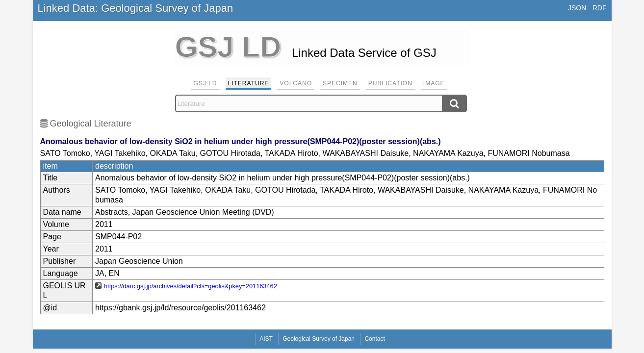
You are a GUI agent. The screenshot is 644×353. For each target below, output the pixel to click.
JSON (577, 8)
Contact (374, 339)
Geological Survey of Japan (319, 339)
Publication (390, 83)
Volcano (296, 83)
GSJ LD (206, 83)
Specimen (340, 83)
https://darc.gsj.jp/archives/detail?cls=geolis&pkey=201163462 (191, 286)
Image (434, 83)
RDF (600, 8)
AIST (266, 339)
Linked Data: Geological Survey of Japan (136, 8)
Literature (249, 83)
